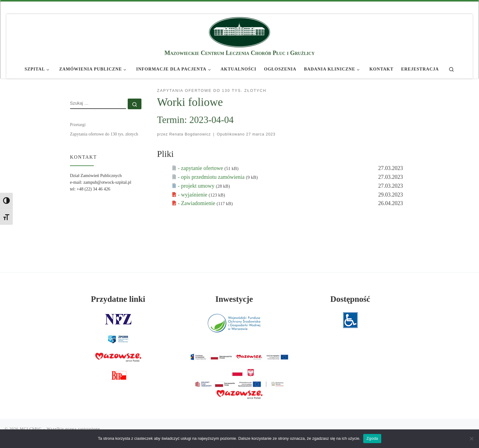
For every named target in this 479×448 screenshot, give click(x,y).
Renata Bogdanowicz (190, 134)
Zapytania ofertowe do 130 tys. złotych (104, 134)
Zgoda (372, 438)
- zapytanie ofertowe (201, 168)
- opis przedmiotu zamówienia (212, 177)
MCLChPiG (31, 429)
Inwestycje (234, 299)
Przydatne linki (118, 299)
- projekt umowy (197, 186)
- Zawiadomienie (197, 203)
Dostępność (350, 299)
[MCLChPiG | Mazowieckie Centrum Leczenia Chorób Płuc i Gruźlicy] (239, 31)
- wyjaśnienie (193, 195)
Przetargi (78, 125)
